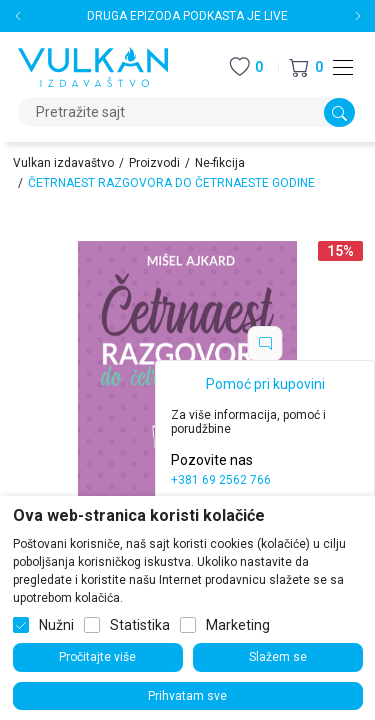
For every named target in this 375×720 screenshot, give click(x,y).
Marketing (238, 625)
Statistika (140, 625)
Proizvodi (154, 163)
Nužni (56, 625)
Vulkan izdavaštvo (63, 163)
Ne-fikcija (220, 163)
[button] (306, 67)
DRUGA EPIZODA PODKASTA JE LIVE (187, 16)
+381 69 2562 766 (221, 480)
